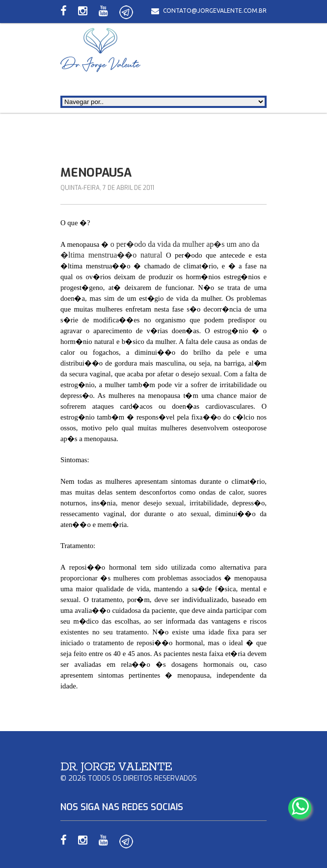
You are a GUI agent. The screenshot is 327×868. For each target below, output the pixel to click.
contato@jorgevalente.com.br (215, 11)
